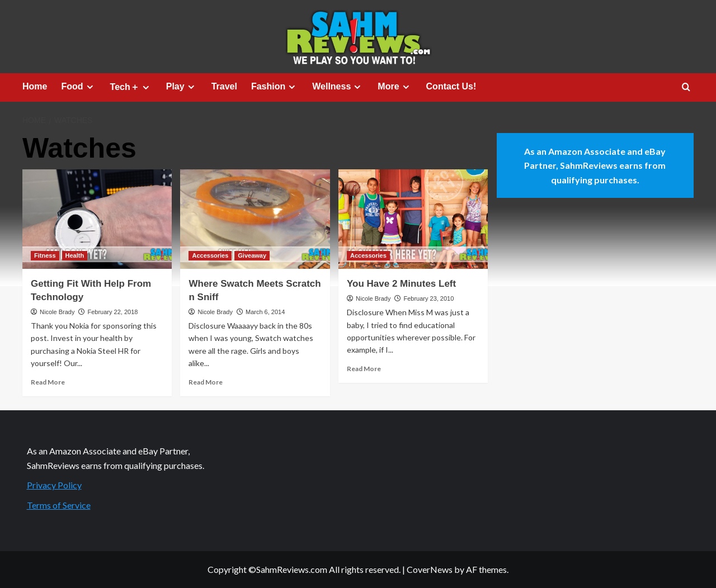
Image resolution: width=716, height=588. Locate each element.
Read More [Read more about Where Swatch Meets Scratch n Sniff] (206, 382)
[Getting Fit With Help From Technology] (97, 219)
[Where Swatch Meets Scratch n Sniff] (255, 219)
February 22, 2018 (112, 312)
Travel (224, 86)
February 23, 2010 (428, 298)
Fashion (275, 87)
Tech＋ (131, 87)
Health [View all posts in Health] (75, 255)
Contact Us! (451, 86)
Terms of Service (59, 505)
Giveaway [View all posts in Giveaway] (252, 255)
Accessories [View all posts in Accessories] (210, 255)
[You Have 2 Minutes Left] (413, 219)
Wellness (338, 87)
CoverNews (430, 569)
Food (78, 87)
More (395, 87)
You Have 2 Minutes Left (401, 284)
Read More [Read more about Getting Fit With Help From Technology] (48, 382)
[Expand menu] (90, 87)
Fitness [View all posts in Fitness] (45, 255)
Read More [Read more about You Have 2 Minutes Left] (364, 369)
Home (35, 86)
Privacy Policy (54, 485)
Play (182, 87)
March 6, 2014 (265, 312)
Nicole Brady (57, 312)
